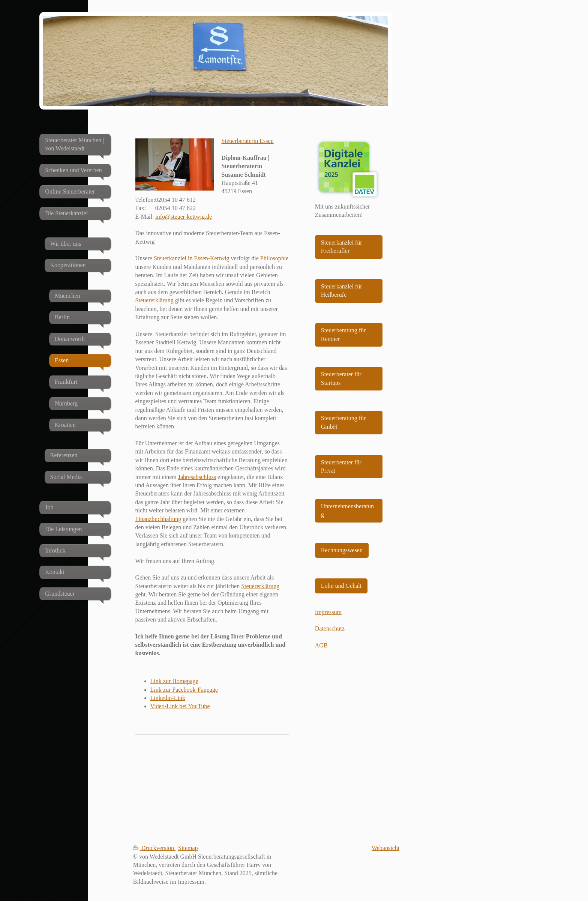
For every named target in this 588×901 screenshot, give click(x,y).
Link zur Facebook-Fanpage (184, 690)
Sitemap (188, 848)
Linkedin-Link (168, 698)
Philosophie (274, 258)
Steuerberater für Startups (341, 378)
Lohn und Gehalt (341, 586)
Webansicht (385, 848)
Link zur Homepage (174, 681)
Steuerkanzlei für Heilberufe (342, 291)
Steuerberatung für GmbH (343, 422)
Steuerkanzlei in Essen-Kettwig (192, 258)
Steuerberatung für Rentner (343, 334)
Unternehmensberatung (347, 510)
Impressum (328, 612)
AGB (321, 645)
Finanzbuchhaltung (158, 519)
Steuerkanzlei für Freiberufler (342, 247)
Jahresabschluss (197, 477)
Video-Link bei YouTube (180, 706)
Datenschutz (330, 628)
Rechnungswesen (342, 550)
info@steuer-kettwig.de (184, 217)
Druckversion (154, 848)
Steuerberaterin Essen (248, 141)
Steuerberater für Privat (341, 466)
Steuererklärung (154, 300)
